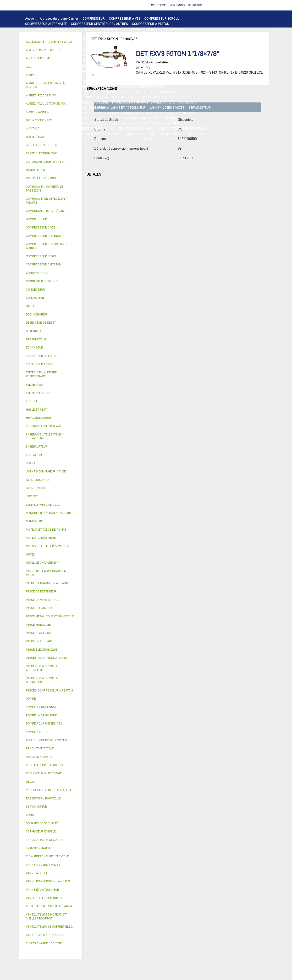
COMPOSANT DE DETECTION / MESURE (53, 45)
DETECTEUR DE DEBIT (101, 92)
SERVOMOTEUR (200, 107)
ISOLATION (98, 107)
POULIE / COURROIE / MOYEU (132, 128)
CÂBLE (30, 66)
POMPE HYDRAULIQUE (137, 76)
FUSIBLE (142, 66)
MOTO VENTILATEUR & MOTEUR (146, 50)
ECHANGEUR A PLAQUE (154, 45)
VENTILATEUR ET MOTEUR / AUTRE (129, 55)
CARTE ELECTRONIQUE (136, 34)
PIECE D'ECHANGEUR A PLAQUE (48, 50)
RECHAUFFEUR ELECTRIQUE (115, 71)
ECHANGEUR (105, 45)
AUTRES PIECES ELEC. (86, 76)
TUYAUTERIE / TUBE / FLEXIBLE (48, 128)
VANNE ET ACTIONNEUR (128, 107)
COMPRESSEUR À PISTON (151, 24)
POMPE (112, 76)
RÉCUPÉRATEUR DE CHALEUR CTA (135, 118)
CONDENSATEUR (164, 66)
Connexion (195, 5)
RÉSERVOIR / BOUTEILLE (67, 107)
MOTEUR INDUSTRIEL (175, 55)
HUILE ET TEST (151, 81)
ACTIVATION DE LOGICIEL (86, 123)
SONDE (85, 71)
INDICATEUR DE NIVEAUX (190, 128)
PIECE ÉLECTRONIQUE (42, 649)
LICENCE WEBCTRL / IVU (44, 123)
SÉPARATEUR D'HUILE (72, 86)
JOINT (162, 128)
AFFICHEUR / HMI (103, 39)
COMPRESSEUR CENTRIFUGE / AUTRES (99, 24)
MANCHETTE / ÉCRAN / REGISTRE (81, 118)
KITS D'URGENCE (38, 139)
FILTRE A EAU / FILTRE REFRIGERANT (177, 134)
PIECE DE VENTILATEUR (43, 60)
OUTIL (59, 139)
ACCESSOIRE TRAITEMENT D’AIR (147, 113)
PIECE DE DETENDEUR (159, 97)
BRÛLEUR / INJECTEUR (85, 139)
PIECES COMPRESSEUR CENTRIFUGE (99, 29)
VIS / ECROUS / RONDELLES (125, 134)
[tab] (51, 153)
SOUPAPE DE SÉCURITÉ (139, 92)
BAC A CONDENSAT (183, 102)
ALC (89, 45)
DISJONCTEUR (120, 66)
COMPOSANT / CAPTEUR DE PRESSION (53, 92)
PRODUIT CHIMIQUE (91, 128)
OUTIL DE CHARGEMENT (182, 39)
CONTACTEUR (153, 60)
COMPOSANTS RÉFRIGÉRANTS (142, 86)
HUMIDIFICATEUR (39, 118)
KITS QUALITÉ (180, 139)
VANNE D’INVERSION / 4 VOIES (94, 97)
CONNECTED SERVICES (182, 71)
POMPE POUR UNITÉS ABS (117, 81)
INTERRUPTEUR (193, 60)
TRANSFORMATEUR (91, 66)
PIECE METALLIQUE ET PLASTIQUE (51, 102)
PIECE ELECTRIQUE (79, 60)
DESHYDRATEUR (172, 92)
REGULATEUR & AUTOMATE (140, 39)
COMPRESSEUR (94, 18)
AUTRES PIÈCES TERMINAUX (79, 134)
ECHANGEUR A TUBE (190, 45)
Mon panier (178, 5)
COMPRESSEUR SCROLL (162, 18)
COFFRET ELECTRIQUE (56, 66)
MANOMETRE (35, 144)
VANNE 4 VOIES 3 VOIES (167, 107)
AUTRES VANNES (107, 113)
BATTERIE (126, 45)
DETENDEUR (130, 97)
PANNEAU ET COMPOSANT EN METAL (139, 102)
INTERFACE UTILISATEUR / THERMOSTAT (55, 39)
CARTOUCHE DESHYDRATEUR (46, 97)
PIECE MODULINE (152, 139)
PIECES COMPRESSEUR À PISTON (50, 34)
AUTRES (173, 123)
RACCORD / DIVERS (39, 134)
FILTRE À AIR (186, 113)
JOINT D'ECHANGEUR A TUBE (97, 50)
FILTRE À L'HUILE (38, 86)
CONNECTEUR (150, 71)
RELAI (172, 60)
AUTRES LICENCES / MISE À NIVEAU (136, 123)
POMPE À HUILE (104, 86)
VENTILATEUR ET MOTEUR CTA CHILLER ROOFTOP (62, 55)
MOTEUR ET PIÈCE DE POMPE (72, 81)
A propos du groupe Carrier (59, 18)
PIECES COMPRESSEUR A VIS (47, 29)
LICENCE (170, 118)
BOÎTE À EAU (35, 107)
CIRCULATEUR (36, 81)
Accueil (30, 18)
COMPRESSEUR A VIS (125, 18)
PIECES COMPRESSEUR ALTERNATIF (157, 29)
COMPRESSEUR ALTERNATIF (46, 24)
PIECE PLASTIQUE (94, 102)
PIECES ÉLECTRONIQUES (97, 34)
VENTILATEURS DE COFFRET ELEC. (51, 71)
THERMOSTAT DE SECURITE (45, 76)
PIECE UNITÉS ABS (120, 139)
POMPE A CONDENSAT (174, 76)
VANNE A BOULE (37, 113)
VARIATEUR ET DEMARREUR (119, 60)
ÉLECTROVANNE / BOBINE (71, 113)
